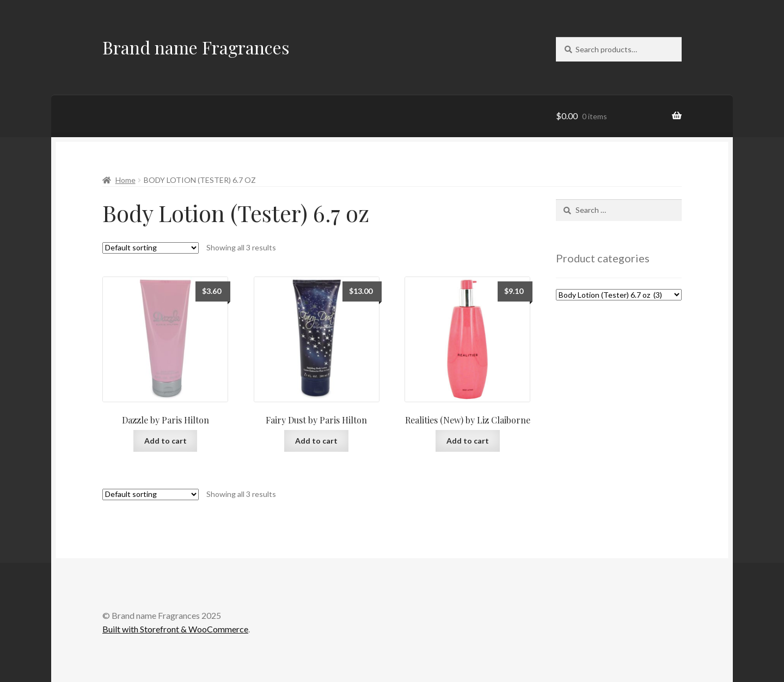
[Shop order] (151, 248)
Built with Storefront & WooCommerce (175, 629)
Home (125, 180)
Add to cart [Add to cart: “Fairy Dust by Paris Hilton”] (316, 441)
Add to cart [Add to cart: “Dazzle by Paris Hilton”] (166, 441)
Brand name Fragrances (196, 47)
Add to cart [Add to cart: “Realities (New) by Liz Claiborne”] (468, 441)
